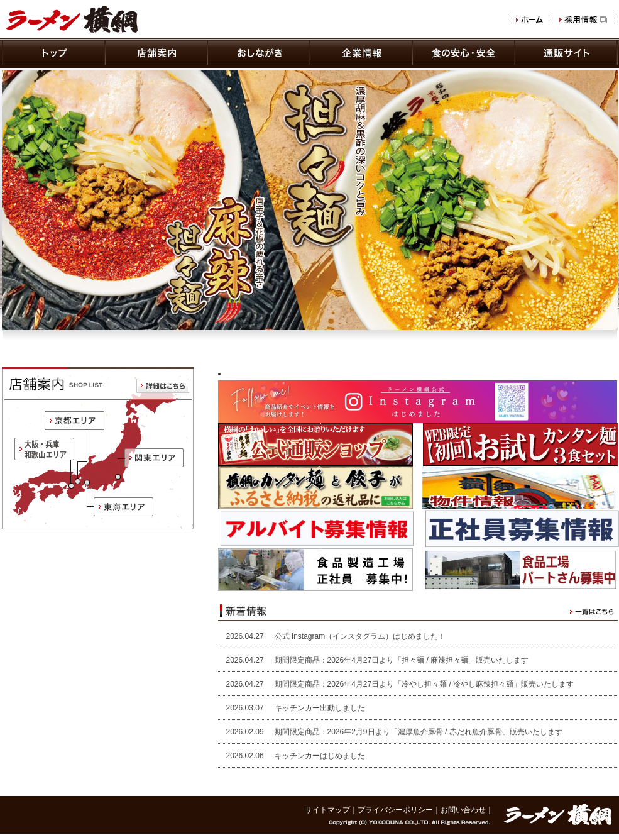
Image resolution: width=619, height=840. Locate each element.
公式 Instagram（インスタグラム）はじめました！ (360, 636)
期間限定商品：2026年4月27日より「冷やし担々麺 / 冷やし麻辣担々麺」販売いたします (425, 684)
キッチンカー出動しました (320, 708)
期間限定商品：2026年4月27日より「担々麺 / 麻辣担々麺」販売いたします (402, 660)
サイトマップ (327, 810)
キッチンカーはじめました (320, 756)
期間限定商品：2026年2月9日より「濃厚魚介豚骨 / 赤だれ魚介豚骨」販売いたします (419, 732)
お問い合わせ (463, 810)
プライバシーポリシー (395, 810)
